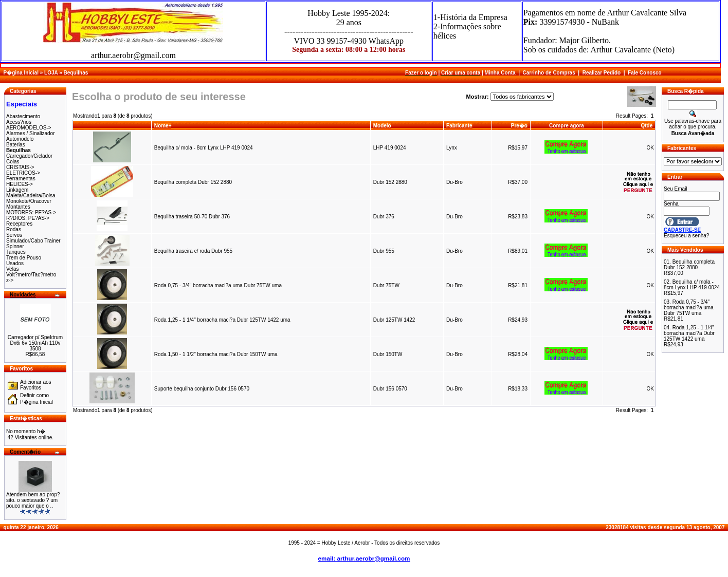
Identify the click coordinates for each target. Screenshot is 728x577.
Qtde (647, 126)
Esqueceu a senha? (686, 236)
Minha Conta (500, 73)
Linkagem (17, 190)
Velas (12, 269)
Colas (13, 162)
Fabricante (459, 126)
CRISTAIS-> (20, 167)
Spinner (15, 246)
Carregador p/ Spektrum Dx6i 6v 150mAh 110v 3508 (35, 343)
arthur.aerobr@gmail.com (133, 55)
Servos (14, 235)
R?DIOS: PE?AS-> (28, 218)
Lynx (452, 148)
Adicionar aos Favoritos (36, 385)
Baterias (16, 145)
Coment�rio (25, 452)
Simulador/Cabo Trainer (33, 241)
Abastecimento (23, 116)
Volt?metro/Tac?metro (31, 275)
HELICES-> (20, 184)
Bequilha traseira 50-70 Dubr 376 (192, 217)
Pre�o (519, 126)
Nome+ (163, 126)
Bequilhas (76, 73)
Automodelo (20, 139)
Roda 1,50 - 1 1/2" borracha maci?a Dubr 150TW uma (216, 354)
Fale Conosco (645, 73)
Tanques (16, 252)
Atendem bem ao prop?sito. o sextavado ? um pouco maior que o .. (33, 500)
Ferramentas (21, 179)
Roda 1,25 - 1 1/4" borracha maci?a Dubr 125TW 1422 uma (222, 320)
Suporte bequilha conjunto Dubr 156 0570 (202, 389)
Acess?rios (19, 122)
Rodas (14, 229)
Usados (15, 263)
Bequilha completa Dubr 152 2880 (193, 182)
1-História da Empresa (470, 17)
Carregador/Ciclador (29, 156)
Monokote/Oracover (29, 201)
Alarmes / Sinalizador (30, 133)
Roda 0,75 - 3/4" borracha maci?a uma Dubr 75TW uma (218, 285)
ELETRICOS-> (23, 173)
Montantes (18, 207)
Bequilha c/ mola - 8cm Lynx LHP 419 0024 (204, 148)
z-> (10, 280)
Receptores (19, 224)
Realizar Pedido (602, 73)
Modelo (382, 126)
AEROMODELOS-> (29, 128)
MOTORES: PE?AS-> (31, 212)
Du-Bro (454, 182)
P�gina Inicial (21, 73)
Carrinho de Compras (549, 73)
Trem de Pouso (24, 258)
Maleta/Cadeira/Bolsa (31, 196)
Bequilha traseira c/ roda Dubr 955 (194, 251)
